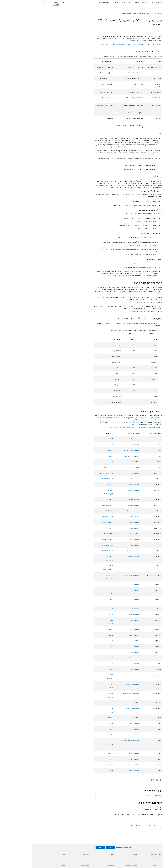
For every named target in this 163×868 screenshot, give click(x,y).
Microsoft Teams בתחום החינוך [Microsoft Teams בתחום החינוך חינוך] (98, 863)
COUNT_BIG (77, 678)
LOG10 (79, 624)
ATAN (79, 590)
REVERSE (78, 765)
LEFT (79, 729)
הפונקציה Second (102, 539)
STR (79, 462)
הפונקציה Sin (103, 646)
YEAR (79, 566)
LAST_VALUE (77, 579)
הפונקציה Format (102, 718)
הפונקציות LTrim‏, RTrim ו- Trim (98, 740)
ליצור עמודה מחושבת (86, 420)
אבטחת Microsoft (89, 826)
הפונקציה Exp (103, 609)
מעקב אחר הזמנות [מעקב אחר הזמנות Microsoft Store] (124, 866)
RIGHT (79, 759)
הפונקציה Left (103, 729)
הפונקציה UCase (102, 770)
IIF (80, 663)
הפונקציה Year (103, 566)
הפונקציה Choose (102, 658)
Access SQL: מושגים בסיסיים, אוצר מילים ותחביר (101, 44)
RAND (79, 629)
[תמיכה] (135, 2)
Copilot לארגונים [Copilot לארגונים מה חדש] (150, 857)
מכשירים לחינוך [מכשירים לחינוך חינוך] (101, 860)
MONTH (78, 528)
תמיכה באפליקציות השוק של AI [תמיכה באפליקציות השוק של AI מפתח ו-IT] (50, 863)
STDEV (79, 693)
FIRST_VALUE (77, 575)
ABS (79, 584)
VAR (79, 708)
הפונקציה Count (102, 675)
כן (78, 848)
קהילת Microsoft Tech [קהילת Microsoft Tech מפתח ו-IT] (52, 866)
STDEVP (78, 697)
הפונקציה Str (103, 462)
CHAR (79, 439)
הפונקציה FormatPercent (99, 456)
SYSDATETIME (76, 534)
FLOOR (78, 614)
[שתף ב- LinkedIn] (125, 779)
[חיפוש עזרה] (23, 2)
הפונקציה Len (103, 735)
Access (128, 13)
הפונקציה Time (102, 545)
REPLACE (78, 753)
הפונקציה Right (102, 759)
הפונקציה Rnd (103, 629)
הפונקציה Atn (103, 590)
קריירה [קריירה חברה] (31, 857)
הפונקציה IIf (103, 663)
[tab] (125, 809)
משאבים (85, 2)
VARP (79, 712)
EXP (80, 609)
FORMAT (78, 450)
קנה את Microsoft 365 (72, 2)
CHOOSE (78, 658)
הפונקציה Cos (103, 599)
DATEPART (77, 499)
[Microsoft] (147, 2)
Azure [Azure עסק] (80, 863)
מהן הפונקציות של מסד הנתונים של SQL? (111, 424)
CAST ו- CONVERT (97, 306)
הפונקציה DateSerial (101, 505)
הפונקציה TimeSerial (101, 551)
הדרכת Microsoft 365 (105, 826)
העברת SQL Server (119, 13)
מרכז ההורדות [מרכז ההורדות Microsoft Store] (125, 860)
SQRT (79, 652)
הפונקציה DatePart (101, 499)
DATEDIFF (78, 490)
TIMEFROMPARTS (75, 517)
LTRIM (79, 744)
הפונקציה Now (103, 534)
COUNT (78, 675)
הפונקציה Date (103, 473)
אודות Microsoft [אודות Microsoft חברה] (29, 860)
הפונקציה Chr (103, 439)
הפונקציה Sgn (103, 641)
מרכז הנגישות (72, 826)
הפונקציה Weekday (101, 557)
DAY (79, 445)
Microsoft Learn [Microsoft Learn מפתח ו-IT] (53, 860)
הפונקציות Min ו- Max (100, 684)
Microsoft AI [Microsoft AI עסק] (79, 857)
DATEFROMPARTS (75, 479)
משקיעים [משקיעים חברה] (31, 866)
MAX (79, 688)
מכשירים (105, 2)
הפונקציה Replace (102, 753)
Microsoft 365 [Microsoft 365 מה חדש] (150, 863)
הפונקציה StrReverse (101, 765)
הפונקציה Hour (102, 517)
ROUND (78, 635)
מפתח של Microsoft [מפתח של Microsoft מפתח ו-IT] (52, 857)
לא (68, 848)
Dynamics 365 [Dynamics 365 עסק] (78, 866)
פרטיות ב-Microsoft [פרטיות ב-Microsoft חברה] (29, 863)
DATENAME (77, 511)
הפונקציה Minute (102, 522)
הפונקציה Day (103, 445)
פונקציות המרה (70, 306)
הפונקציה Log (103, 620)
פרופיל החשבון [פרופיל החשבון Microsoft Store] (125, 857)
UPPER (79, 770)
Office (119, 2)
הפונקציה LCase (102, 723)
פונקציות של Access (83, 416)
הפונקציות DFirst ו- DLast (99, 575)
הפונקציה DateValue (101, 511)
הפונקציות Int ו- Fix (101, 614)
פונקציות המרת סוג (101, 297)
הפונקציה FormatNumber (99, 450)
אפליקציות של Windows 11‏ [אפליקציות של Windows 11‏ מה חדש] (147, 866)
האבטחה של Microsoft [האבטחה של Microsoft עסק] (77, 860)
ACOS (79, 603)
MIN (79, 684)
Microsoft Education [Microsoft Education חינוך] (100, 857)
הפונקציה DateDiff (101, 490)
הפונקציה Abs (103, 584)
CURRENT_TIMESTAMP (74, 473)
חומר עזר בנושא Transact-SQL (77, 44)
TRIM (79, 740)
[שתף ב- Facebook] (129, 779)
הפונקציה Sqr (103, 652)
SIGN (79, 641)
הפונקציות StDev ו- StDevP (99, 693)
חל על (127, 31)
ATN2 (79, 594)
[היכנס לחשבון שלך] (14, 2)
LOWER (78, 723)
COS (79, 599)
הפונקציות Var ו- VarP (100, 708)
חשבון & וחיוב (95, 2)
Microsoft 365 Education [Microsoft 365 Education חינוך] (99, 866)
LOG (79, 620)
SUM (79, 703)
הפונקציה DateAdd (101, 484)
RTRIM (79, 748)
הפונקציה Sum (103, 703)
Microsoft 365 (127, 2)
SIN (80, 646)
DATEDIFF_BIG (76, 494)
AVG (79, 669)
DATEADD (78, 484)
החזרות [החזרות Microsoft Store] (127, 863)
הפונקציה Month (102, 528)
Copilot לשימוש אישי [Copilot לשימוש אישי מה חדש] (149, 860)
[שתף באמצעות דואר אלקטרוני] (121, 779)
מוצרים (113, 2)
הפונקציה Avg (103, 669)
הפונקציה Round (102, 635)
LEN (79, 735)
